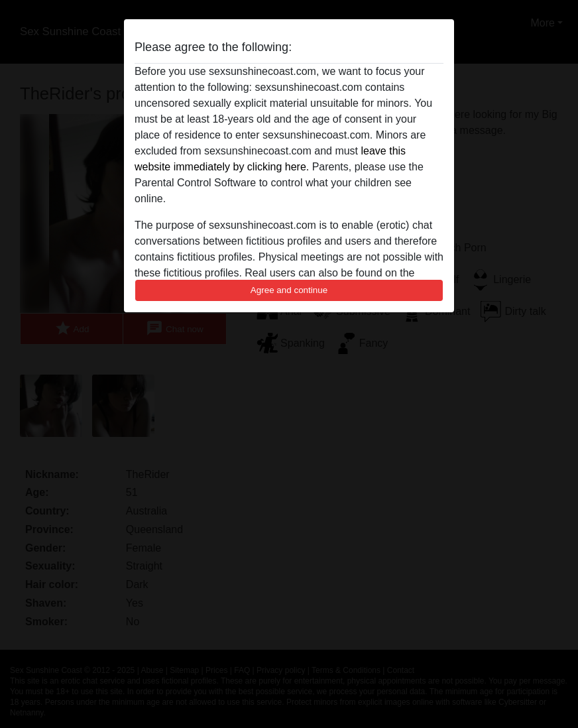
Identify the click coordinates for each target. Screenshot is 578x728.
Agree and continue (289, 290)
